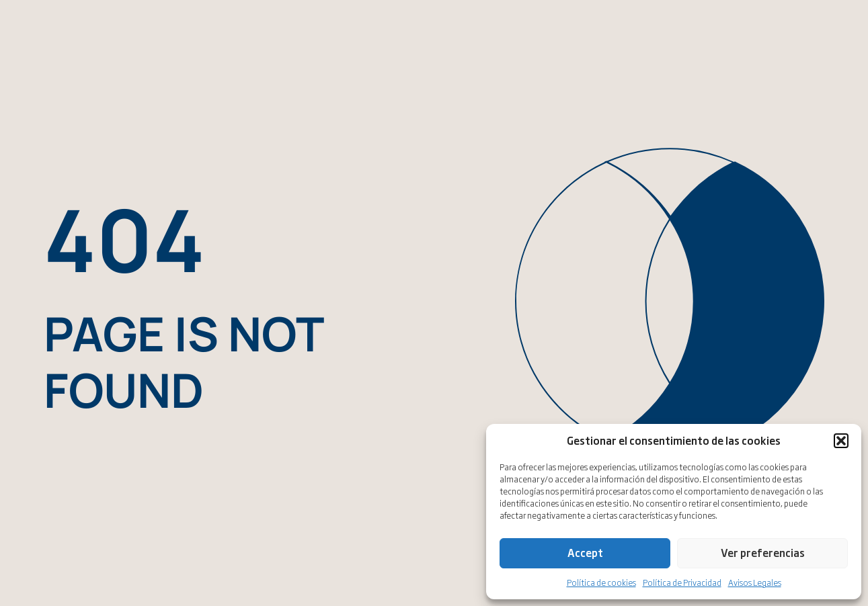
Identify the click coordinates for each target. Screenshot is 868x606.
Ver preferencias (763, 553)
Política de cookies (601, 582)
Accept (585, 553)
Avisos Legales (755, 582)
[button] (841, 441)
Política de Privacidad (682, 582)
